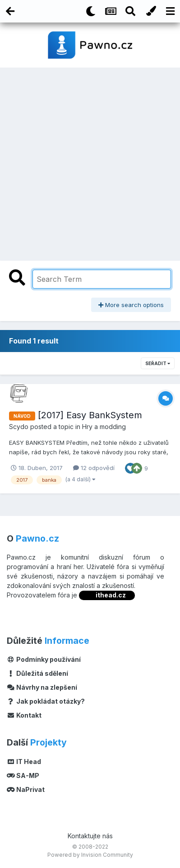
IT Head (24, 762)
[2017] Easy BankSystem (90, 415)
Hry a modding (104, 427)
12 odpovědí (94, 468)
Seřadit (158, 363)
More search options (131, 305)
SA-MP (23, 775)
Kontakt (24, 715)
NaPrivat (26, 789)
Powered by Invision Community (90, 855)
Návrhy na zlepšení (42, 687)
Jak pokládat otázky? (46, 701)
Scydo (19, 427)
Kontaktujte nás (90, 836)
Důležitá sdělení (37, 673)
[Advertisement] (90, 162)
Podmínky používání (44, 659)
